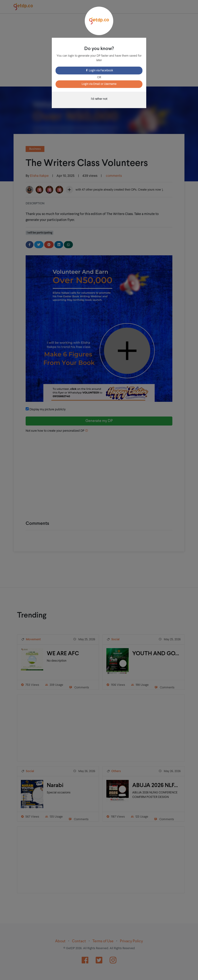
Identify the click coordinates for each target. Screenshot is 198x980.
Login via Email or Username (99, 84)
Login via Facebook (99, 71)
